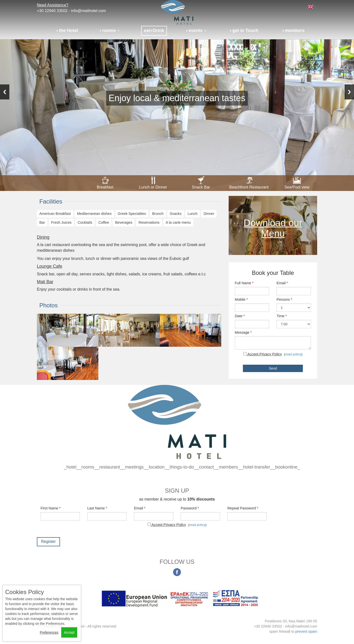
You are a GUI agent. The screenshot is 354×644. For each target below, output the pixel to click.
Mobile (241, 299)
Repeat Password (243, 508)
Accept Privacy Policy (263, 354)
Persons (284, 299)
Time (282, 316)
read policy (293, 354)
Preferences (49, 632)
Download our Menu (273, 228)
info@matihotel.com (88, 11)
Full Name (244, 283)
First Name (51, 508)
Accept (69, 632)
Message (243, 332)
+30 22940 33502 (52, 11)
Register (48, 542)
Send (273, 368)
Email (282, 283)
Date (240, 316)
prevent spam (306, 631)
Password (190, 508)
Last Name (97, 508)
